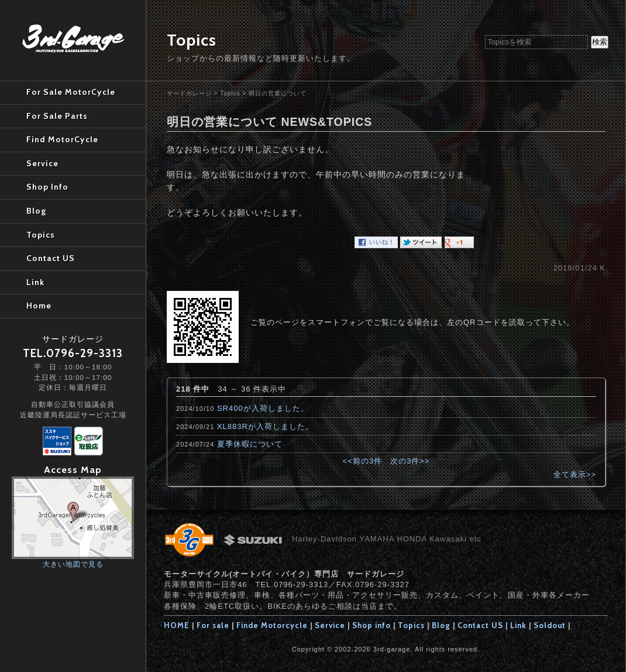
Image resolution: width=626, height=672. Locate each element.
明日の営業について (278, 93)
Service (330, 625)
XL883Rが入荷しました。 (265, 426)
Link (518, 625)
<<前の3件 (362, 461)
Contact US (480, 625)
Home (39, 306)
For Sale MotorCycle (71, 92)
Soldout (550, 625)
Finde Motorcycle (272, 625)
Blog (441, 625)
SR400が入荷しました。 (263, 408)
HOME (177, 625)
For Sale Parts (57, 116)
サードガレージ (189, 93)
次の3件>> (410, 461)
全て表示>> (575, 474)
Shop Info (47, 187)
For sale (213, 625)
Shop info (372, 625)
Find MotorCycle (62, 139)
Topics (230, 93)
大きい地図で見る (73, 564)
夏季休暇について (250, 444)
